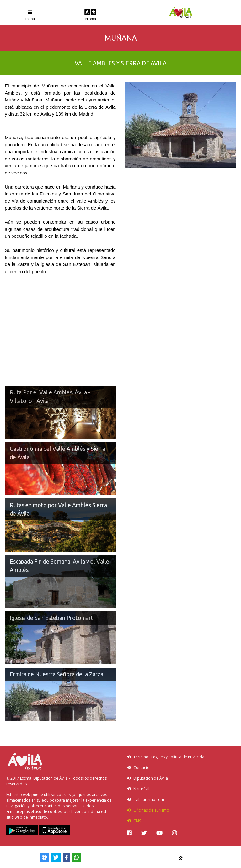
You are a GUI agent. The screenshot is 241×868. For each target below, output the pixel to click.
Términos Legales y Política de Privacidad (167, 757)
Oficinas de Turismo (148, 810)
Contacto (138, 768)
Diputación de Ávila (147, 778)
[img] (129, 833)
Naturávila (139, 789)
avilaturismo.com (145, 800)
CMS (134, 821)
